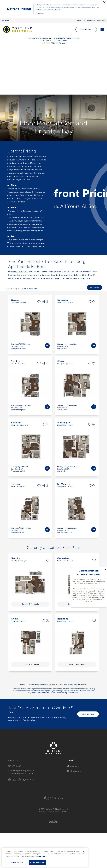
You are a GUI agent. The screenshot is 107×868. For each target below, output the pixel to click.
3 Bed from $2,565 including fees (54, 40)
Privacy (42, 763)
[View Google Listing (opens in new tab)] (53, 43)
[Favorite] (39, 253)
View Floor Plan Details (30, 276)
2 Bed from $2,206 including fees (67, 38)
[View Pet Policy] (29, 731)
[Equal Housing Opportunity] (9, 731)
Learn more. (40, 13)
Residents (91, 20)
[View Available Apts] (47, 297)
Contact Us (80, 20)
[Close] (84, 852)
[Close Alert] (104, 2)
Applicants (101, 20)
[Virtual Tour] (43, 253)
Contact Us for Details (30, 555)
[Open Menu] (102, 30)
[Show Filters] (95, 239)
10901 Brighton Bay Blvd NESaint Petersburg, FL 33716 (21, 723)
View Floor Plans (29, 240)
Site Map (64, 763)
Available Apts (12, 240)
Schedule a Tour (86, 30)
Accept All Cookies (37, 862)
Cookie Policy (41, 856)
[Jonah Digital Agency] (54, 773)
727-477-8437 (15, 717)
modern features (21, 223)
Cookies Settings (16, 862)
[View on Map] (48, 253)
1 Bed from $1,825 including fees (39, 38)
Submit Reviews (53, 763)
